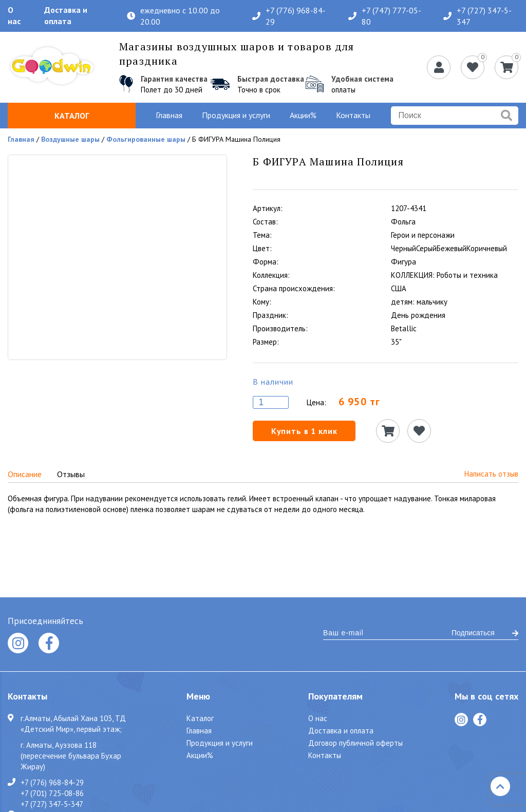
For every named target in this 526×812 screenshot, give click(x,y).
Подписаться (485, 633)
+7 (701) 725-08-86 (52, 793)
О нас (14, 15)
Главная (169, 115)
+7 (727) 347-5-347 (477, 16)
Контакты (353, 115)
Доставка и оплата (66, 15)
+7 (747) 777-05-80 (385, 16)
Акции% (303, 115)
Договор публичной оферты (355, 743)
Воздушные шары (70, 139)
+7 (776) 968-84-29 (289, 16)
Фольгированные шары (146, 139)
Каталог (72, 116)
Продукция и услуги (236, 115)
